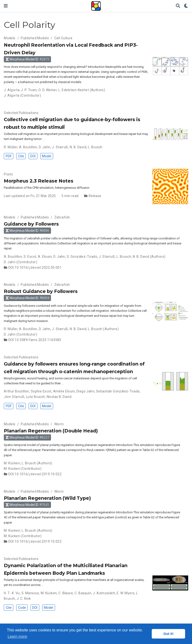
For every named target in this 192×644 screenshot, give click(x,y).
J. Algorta (12, 90)
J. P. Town (29, 90)
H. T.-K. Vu (12, 593)
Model (47, 156)
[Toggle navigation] (6, 6)
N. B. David (78, 147)
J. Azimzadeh (104, 593)
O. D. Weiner (48, 90)
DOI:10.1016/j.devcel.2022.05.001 (35, 268)
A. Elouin (45, 257)
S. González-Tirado (82, 257)
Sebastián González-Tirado (118, 391)
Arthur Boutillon (16, 391)
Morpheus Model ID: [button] (28, 59)
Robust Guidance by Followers (41, 291)
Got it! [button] (168, 634)
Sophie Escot (41, 391)
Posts (8, 174)
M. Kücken (12, 463)
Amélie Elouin (64, 391)
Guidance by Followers (31, 224)
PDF (9, 156)
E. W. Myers (126, 593)
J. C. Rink (24, 599)
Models (10, 38)
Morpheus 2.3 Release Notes (39, 181)
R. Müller (11, 147)
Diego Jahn (85, 391)
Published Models (35, 38)
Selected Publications (21, 113)
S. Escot (30, 257)
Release (95, 196)
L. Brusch (95, 147)
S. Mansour (30, 593)
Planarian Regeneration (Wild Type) (47, 498)
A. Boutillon (28, 147)
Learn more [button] (17, 637)
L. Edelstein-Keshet (74, 90)
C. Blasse (66, 593)
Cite (21, 156)
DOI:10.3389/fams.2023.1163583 (35, 340)
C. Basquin (83, 593)
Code (22, 608)
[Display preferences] (186, 6)
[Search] (178, 6)
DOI (33, 156)
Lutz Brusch (35, 397)
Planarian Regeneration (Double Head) (51, 431)
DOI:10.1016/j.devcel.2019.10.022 (35, 474)
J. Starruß (60, 147)
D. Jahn (45, 147)
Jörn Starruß (14, 397)
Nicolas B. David (59, 397)
